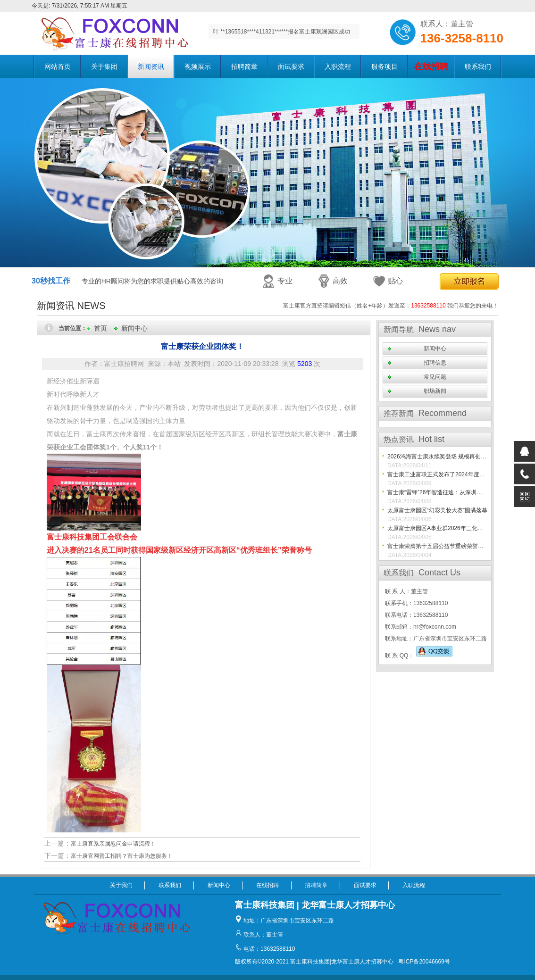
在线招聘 (267, 885)
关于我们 (121, 885)
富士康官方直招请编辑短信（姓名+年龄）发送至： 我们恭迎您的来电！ (391, 306)
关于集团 (104, 66)
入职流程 (338, 66)
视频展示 (198, 66)
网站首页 (58, 66)
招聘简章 (244, 66)
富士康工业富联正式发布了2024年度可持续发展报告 (453, 474)
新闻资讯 (151, 66)
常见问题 (435, 377)
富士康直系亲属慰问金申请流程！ (113, 844)
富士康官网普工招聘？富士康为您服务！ (122, 856)
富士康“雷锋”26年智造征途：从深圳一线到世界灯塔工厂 (457, 492)
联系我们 (478, 66)
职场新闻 (435, 391)
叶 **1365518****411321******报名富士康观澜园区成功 (282, 32)
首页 (100, 328)
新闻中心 (134, 328)
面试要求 (291, 66)
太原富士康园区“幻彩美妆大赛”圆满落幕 (437, 510)
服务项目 (385, 66)
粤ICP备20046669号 (424, 962)
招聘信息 (435, 363)
